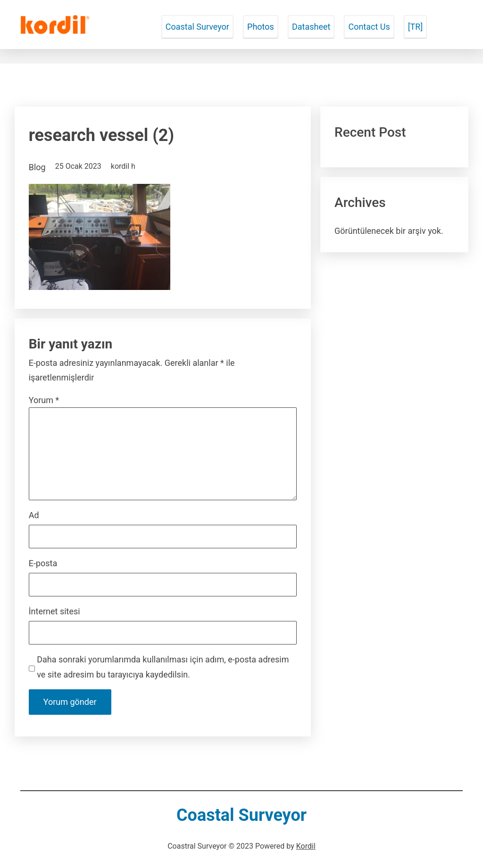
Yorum (44, 400)
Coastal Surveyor (197, 27)
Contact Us (369, 27)
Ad (34, 515)
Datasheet (311, 27)
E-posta (43, 563)
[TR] (415, 27)
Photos (261, 27)
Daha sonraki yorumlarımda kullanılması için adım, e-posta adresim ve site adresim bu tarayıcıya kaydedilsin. (163, 667)
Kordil (306, 846)
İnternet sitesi (54, 611)
